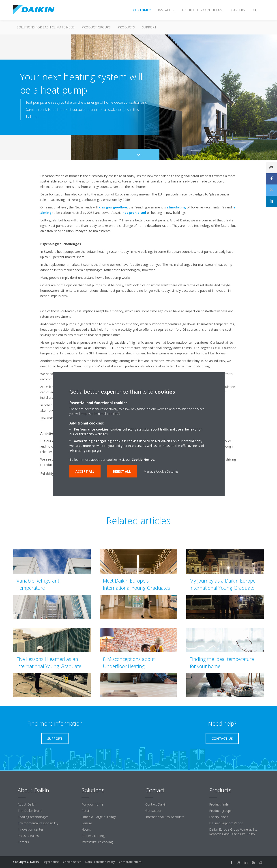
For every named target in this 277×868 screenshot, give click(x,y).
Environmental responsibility (38, 823)
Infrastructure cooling (97, 842)
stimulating (176, 207)
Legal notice (51, 862)
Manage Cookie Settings (161, 471)
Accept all (85, 471)
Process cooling (93, 836)
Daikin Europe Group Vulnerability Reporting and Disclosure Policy (233, 832)
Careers (23, 842)
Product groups (96, 27)
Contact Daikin (156, 804)
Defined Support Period (226, 823)
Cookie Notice (143, 459)
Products (126, 27)
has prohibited (134, 213)
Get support (154, 811)
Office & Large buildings (99, 817)
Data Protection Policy (100, 862)
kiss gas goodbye (113, 207)
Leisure (87, 823)
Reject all (122, 471)
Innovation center (30, 829)
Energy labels (219, 817)
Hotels (86, 829)
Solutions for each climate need (46, 27)
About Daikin (27, 804)
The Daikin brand (30, 811)
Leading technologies (33, 817)
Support (149, 27)
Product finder (219, 804)
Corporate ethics (130, 862)
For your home (92, 804)
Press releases (28, 836)
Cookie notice (72, 862)
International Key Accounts (165, 817)
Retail (86, 811)
